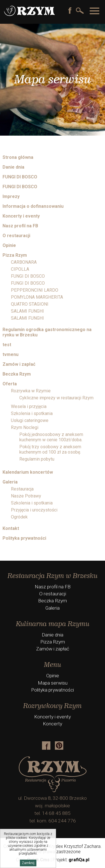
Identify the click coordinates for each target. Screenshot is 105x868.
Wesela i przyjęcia (29, 406)
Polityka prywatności (24, 538)
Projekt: (71, 860)
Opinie (9, 245)
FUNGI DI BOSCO (20, 177)
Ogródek (19, 517)
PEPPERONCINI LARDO (35, 290)
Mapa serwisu (53, 683)
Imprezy (11, 196)
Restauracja (22, 489)
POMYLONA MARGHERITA (37, 297)
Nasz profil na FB (20, 226)
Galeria (10, 482)
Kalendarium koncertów (28, 472)
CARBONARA (24, 262)
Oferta (10, 384)
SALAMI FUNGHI (27, 311)
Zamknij (28, 863)
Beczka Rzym (17, 374)
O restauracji (16, 236)
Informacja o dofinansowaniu (33, 206)
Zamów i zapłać (19, 364)
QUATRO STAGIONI (30, 304)
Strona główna (18, 157)
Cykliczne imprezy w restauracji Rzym (56, 398)
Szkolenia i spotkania (32, 413)
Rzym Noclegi (25, 427)
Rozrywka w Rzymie (31, 391)
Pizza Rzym (15, 255)
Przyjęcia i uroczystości (34, 510)
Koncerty (53, 724)
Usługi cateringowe (30, 420)
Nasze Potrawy (26, 496)
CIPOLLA (20, 269)
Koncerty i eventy (21, 216)
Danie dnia (13, 167)
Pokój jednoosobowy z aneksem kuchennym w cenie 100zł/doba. (51, 437)
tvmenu (11, 354)
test (7, 345)
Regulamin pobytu (37, 459)
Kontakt (11, 528)
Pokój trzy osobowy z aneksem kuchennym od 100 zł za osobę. (50, 449)
